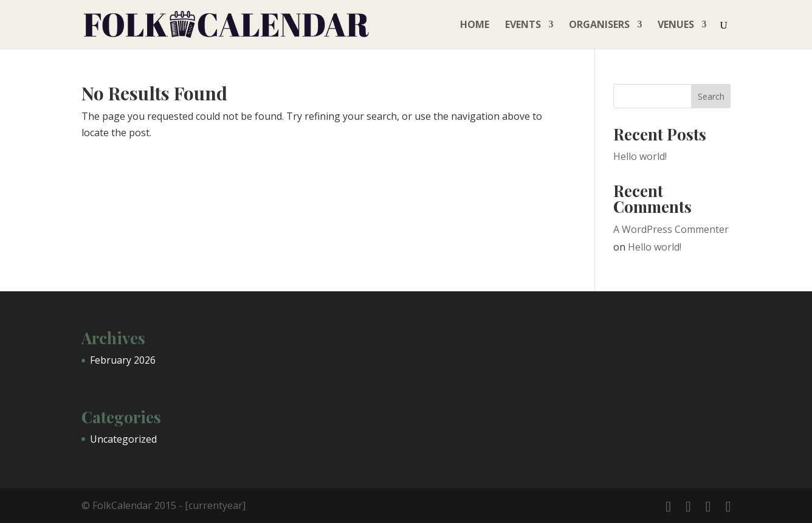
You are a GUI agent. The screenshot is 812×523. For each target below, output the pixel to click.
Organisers (599, 26)
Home (475, 26)
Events (523, 26)
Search (711, 96)
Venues (676, 26)
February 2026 (123, 360)
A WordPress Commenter (671, 229)
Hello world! (640, 156)
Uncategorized (123, 439)
